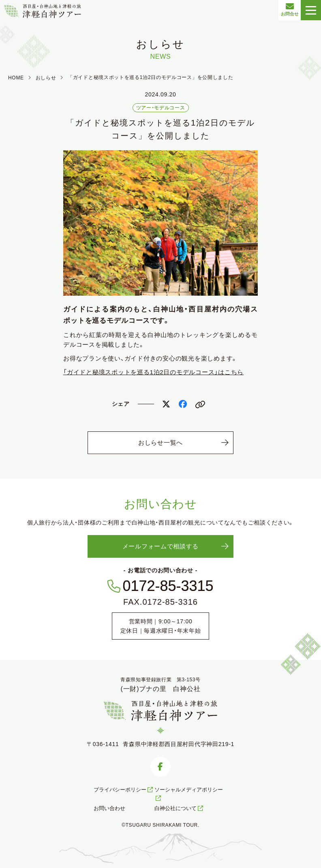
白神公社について (179, 808)
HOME (16, 78)
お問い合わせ (109, 808)
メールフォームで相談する (160, 546)
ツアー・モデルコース (161, 108)
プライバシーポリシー (124, 790)
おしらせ (46, 78)
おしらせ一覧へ (160, 443)
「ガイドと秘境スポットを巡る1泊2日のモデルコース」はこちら (153, 372)
